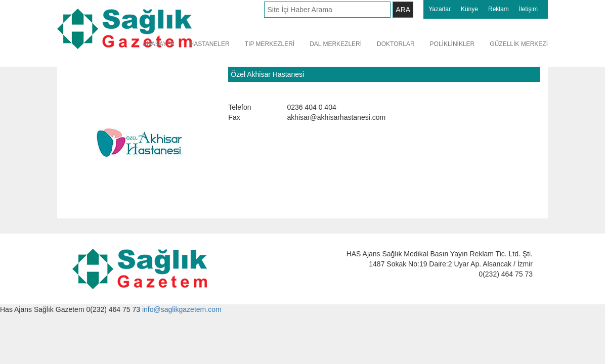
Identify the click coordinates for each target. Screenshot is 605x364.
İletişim (528, 9)
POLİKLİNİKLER (452, 44)
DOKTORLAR (396, 44)
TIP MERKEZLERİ (270, 44)
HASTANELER (210, 44)
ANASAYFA (158, 44)
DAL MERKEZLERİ (336, 44)
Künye (469, 9)
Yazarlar (440, 9)
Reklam (499, 9)
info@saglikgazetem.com (182, 309)
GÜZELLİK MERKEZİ (519, 44)
